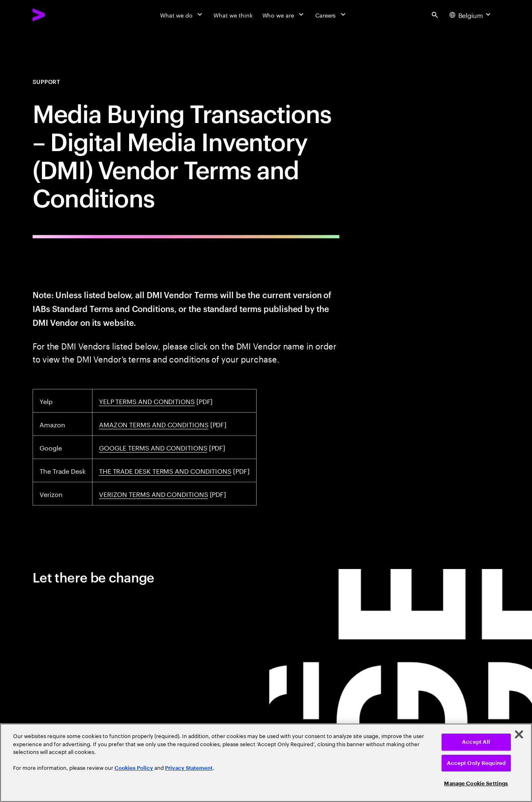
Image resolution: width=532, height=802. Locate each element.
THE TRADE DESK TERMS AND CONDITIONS (165, 470)
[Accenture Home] (57, 15)
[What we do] (182, 15)
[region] (266, 763)
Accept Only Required (476, 763)
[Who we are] (284, 15)
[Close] (519, 734)
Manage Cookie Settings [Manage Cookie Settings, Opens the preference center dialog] (476, 783)
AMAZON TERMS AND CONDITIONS (154, 424)
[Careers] (331, 15)
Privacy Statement (189, 768)
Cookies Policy (134, 768)
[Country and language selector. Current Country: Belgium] (471, 15)
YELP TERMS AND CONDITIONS (147, 401)
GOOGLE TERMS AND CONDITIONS (153, 447)
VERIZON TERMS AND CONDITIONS (154, 493)
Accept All (476, 742)
